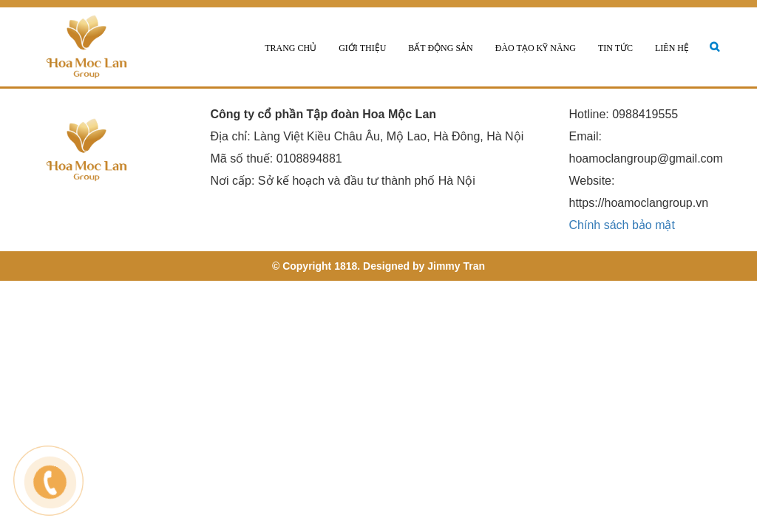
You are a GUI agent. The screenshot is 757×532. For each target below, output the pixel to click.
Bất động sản (440, 48)
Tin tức (615, 48)
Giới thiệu (362, 48)
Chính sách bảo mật (622, 225)
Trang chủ (291, 48)
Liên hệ (672, 48)
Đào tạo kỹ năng (536, 48)
